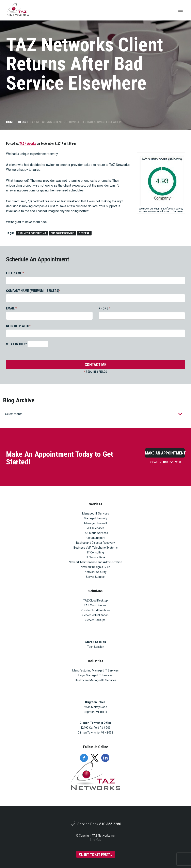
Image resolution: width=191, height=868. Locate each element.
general (84, 233)
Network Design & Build (95, 567)
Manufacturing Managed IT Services (95, 670)
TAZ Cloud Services (95, 533)
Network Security (96, 572)
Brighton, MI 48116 (96, 712)
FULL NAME (15, 273)
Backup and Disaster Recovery (95, 543)
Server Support (96, 577)
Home (10, 122)
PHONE (105, 308)
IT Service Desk (96, 557)
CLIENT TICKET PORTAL (96, 855)
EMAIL (11, 308)
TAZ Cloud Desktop (95, 601)
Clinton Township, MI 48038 (95, 733)
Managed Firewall (95, 523)
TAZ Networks (28, 144)
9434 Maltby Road (96, 707)
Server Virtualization (95, 615)
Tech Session (96, 647)
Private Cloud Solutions (96, 610)
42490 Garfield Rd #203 (95, 728)
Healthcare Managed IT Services (96, 680)
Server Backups (95, 620)
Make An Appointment (165, 453)
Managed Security (95, 518)
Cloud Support (96, 538)
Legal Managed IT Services (95, 675)
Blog (22, 122)
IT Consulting (96, 552)
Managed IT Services (96, 513)
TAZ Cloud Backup (96, 605)
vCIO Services (96, 528)
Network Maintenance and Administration (95, 562)
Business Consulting (32, 233)
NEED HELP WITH (18, 326)
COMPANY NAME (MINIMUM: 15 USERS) (33, 291)
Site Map (96, 840)
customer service (62, 233)
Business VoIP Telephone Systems (96, 548)
